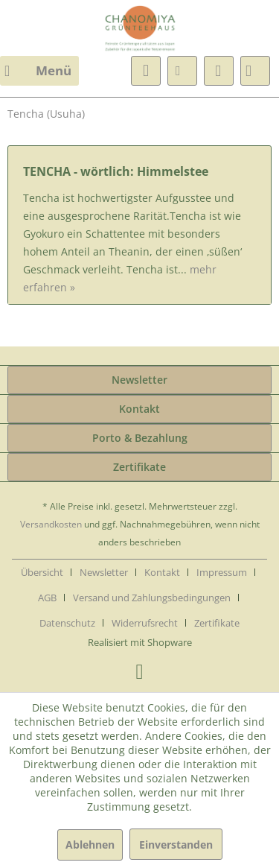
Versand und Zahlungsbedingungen (152, 598)
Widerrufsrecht (145, 623)
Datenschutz (67, 623)
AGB (47, 598)
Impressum (222, 572)
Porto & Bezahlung (140, 438)
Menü (38, 69)
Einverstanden (176, 845)
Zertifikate (139, 467)
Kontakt (139, 409)
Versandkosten (51, 524)
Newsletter (139, 380)
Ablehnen (90, 845)
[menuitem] (39, 71)
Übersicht (42, 572)
